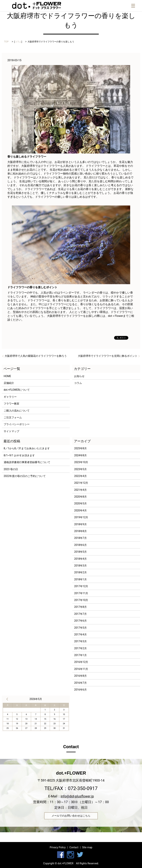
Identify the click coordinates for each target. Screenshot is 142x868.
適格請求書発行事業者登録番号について (27, 462)
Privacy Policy (58, 847)
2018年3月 (80, 566)
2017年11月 (81, 593)
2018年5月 (80, 552)
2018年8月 (80, 531)
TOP (6, 42)
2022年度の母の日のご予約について (25, 476)
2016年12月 (81, 662)
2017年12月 (81, 586)
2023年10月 (81, 462)
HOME (7, 376)
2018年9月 (80, 524)
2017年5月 (80, 628)
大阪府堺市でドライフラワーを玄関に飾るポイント (108, 356)
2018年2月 (80, 572)
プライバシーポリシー (17, 424)
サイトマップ (11, 431)
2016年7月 (80, 683)
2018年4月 (80, 559)
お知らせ (79, 376)
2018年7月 (80, 538)
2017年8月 (80, 607)
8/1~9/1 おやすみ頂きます (19, 455)
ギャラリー (10, 397)
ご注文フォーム (13, 417)
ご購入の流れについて (17, 411)
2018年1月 (80, 579)
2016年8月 (80, 676)
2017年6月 (80, 621)
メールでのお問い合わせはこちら (71, 816)
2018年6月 (80, 545)
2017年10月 (81, 600)
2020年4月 (80, 510)
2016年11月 (81, 669)
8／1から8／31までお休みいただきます (27, 448)
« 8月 (7, 699)
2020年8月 (80, 497)
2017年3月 (80, 641)
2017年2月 (80, 648)
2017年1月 (80, 655)
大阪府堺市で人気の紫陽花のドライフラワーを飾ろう (36, 356)
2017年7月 (80, 614)
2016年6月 (80, 690)
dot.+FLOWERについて (17, 390)
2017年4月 (80, 635)
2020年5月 (80, 503)
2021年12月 (81, 483)
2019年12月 (81, 517)
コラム (18, 42)
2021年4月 (80, 490)
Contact (74, 847)
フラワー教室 (11, 404)
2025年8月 (80, 448)
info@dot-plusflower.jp (77, 796)
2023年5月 (80, 469)
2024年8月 (80, 455)
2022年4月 (80, 476)
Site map (87, 847)
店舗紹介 (9, 383)
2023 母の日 (11, 469)
